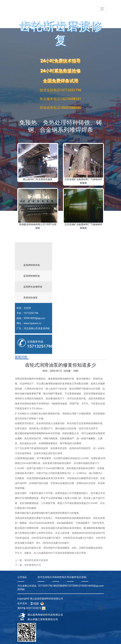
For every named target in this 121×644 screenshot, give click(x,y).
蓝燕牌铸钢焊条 (32, 276)
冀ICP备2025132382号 (29, 608)
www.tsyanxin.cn (33, 323)
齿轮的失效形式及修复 (36, 560)
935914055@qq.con (34, 318)
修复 (50, 379)
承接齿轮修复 (30, 298)
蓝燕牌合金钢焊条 (33, 287)
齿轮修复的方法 (33, 565)
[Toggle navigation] (102, 9)
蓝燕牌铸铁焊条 (32, 265)
